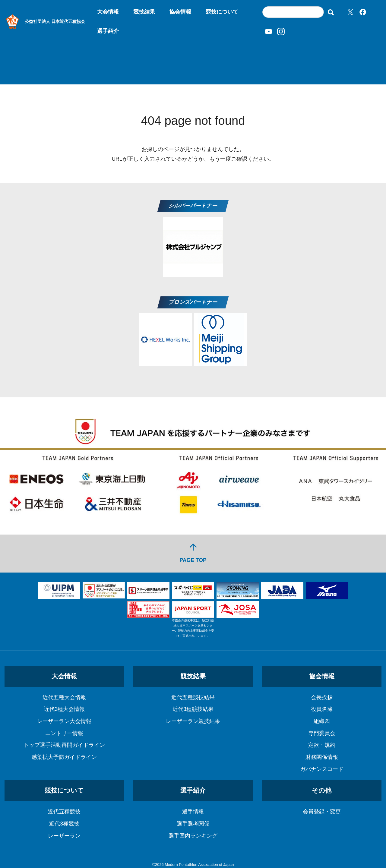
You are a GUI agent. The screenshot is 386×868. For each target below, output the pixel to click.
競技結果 (144, 12)
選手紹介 (108, 31)
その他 (322, 790)
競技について (222, 12)
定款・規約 (322, 745)
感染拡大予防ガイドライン (64, 757)
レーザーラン (64, 836)
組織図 (322, 721)
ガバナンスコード (322, 769)
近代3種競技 (64, 824)
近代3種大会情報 (64, 709)
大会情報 (108, 12)
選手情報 (193, 812)
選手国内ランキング (193, 836)
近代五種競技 (64, 812)
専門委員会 (322, 733)
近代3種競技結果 (193, 709)
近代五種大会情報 (64, 697)
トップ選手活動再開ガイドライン (64, 745)
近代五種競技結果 (193, 697)
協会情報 (180, 12)
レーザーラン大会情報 (64, 721)
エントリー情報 (64, 733)
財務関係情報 (322, 757)
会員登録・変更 (322, 812)
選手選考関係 (193, 824)
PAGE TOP (193, 552)
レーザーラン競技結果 (193, 721)
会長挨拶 (322, 697)
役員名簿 (322, 709)
